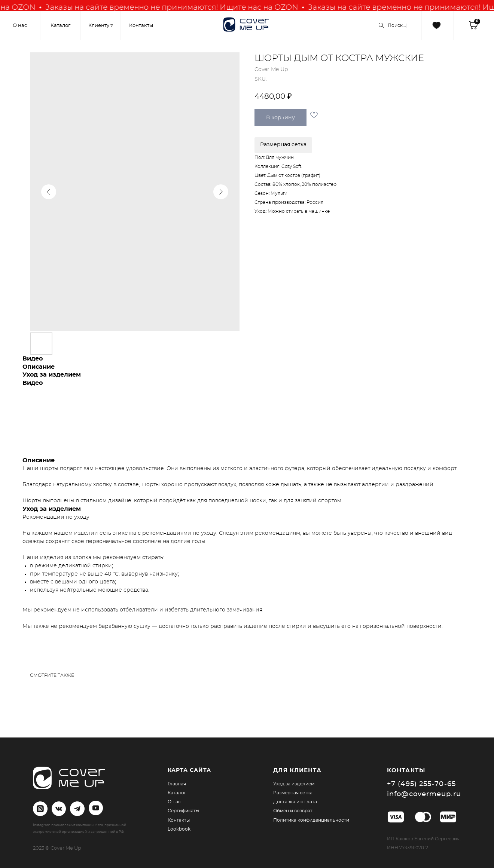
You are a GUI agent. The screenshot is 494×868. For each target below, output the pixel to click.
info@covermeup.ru (424, 794)
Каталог (177, 793)
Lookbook (179, 829)
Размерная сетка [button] (283, 145)
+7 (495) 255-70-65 (421, 784)
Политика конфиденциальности (311, 820)
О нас (174, 802)
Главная (177, 784)
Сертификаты (183, 811)
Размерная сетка (293, 793)
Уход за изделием (294, 784)
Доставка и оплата (295, 802)
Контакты (179, 820)
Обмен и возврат (293, 811)
